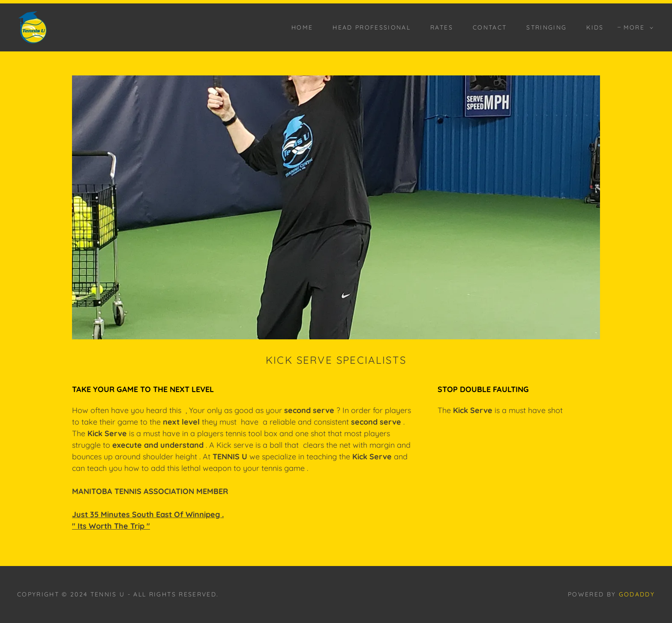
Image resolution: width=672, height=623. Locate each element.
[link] (33, 27)
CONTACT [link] (490, 27)
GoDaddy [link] (637, 594)
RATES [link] (442, 27)
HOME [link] (302, 27)
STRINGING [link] (546, 27)
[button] (636, 27)
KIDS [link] (595, 27)
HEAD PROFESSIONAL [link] (372, 27)
